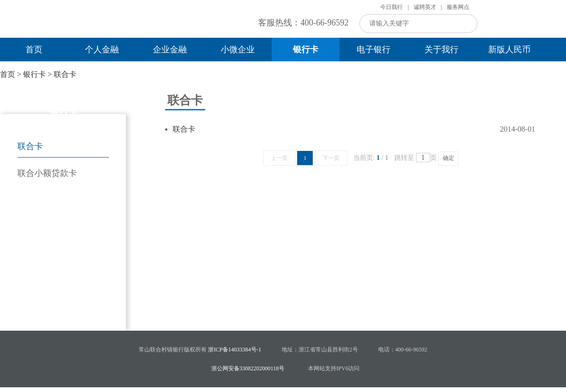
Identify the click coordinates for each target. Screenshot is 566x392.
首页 (34, 50)
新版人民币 (509, 50)
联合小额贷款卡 (47, 173)
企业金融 (170, 50)
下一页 (331, 158)
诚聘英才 (425, 7)
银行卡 (306, 50)
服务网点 (458, 7)
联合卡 (65, 74)
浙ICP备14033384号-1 (235, 350)
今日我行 (391, 7)
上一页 (279, 158)
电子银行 (374, 50)
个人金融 (102, 50)
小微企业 (238, 50)
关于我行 (441, 50)
